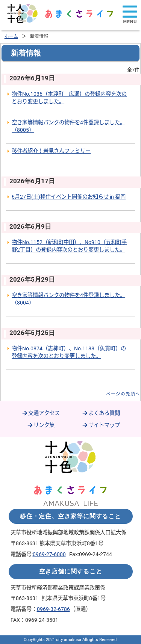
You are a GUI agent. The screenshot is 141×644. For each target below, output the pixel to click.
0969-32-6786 (53, 609)
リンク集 (41, 425)
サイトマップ (101, 425)
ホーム (11, 36)
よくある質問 (101, 413)
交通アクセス (41, 413)
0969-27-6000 (49, 554)
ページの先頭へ (123, 394)
